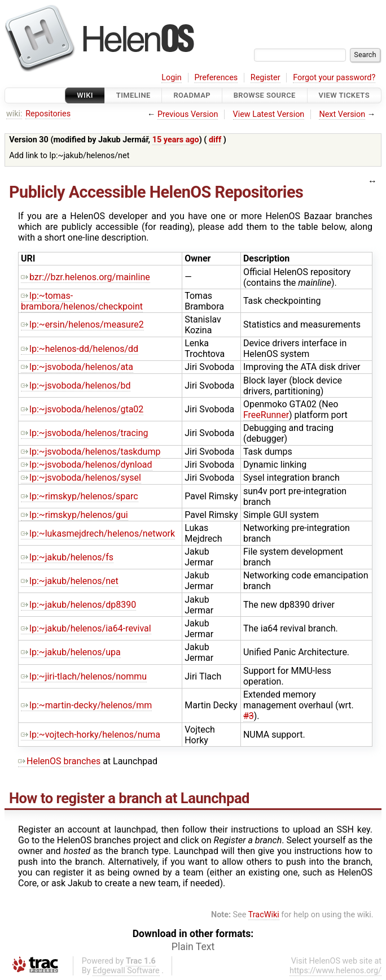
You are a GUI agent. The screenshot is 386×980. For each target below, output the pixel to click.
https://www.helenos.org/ (335, 971)
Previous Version (188, 114)
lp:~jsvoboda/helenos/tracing (85, 433)
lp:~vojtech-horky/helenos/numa (91, 735)
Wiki (85, 95)
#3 (249, 716)
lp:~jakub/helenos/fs (67, 557)
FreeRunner (266, 415)
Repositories (48, 114)
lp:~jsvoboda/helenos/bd (76, 386)
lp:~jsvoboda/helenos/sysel (81, 478)
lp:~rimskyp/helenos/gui (74, 515)
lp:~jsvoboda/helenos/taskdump (91, 452)
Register (266, 78)
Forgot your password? (334, 78)
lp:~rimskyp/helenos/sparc (80, 496)
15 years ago (176, 140)
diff (215, 140)
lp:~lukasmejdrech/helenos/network (98, 533)
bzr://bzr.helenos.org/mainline (85, 277)
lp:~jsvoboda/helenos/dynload (87, 465)
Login (172, 78)
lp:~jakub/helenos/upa (71, 652)
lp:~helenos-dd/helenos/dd (80, 349)
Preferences (216, 78)
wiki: (14, 114)
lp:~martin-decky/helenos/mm (86, 705)
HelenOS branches (59, 761)
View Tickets (344, 95)
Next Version (342, 114)
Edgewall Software (126, 971)
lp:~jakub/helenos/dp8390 (78, 605)
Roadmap (192, 95)
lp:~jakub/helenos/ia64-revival (86, 628)
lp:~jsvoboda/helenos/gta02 (82, 409)
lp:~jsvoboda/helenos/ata (77, 367)
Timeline (133, 95)
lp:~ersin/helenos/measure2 (82, 325)
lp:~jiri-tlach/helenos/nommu (84, 676)
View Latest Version (269, 114)
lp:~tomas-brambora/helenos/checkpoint (82, 301)
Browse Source (265, 95)
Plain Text (193, 947)
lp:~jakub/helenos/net (70, 581)
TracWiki (264, 915)
